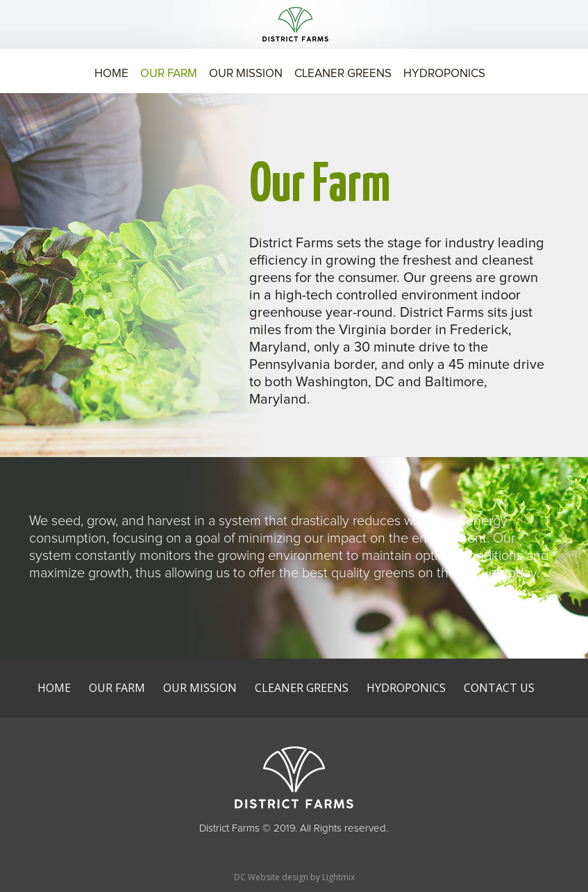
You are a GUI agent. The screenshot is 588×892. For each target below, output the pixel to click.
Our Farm (169, 75)
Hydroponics (444, 75)
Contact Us (499, 688)
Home (111, 75)
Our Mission (246, 75)
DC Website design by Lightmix (294, 877)
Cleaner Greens (343, 75)
